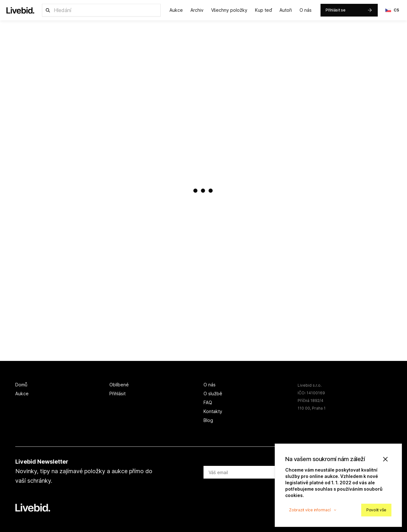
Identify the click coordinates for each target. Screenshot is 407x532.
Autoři (286, 10)
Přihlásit (117, 394)
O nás (306, 10)
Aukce (176, 10)
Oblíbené (119, 385)
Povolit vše (376, 510)
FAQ (208, 402)
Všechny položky (229, 10)
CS (392, 10)
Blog (208, 420)
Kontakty (213, 411)
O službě (213, 394)
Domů (21, 385)
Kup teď (263, 10)
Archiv (197, 10)
